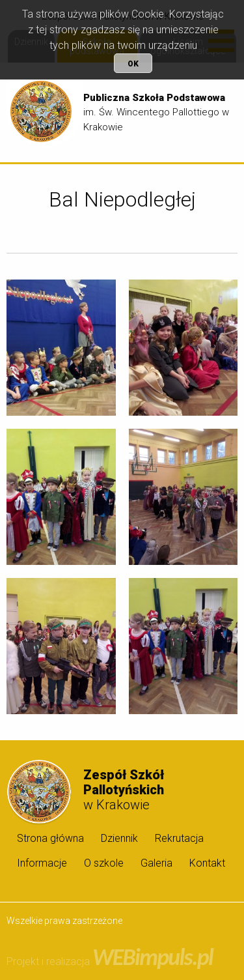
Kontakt (207, 863)
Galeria (156, 863)
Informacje (42, 863)
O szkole (104, 863)
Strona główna (50, 838)
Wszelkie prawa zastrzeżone (64, 921)
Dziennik (119, 838)
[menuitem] (48, 838)
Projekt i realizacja (110, 961)
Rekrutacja (179, 838)
